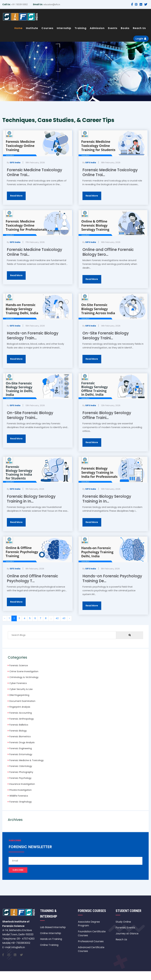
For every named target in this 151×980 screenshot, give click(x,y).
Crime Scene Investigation (24, 671)
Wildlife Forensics (19, 796)
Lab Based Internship (53, 927)
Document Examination (22, 701)
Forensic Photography (21, 772)
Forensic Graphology (21, 802)
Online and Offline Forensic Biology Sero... (108, 252)
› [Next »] (69, 618)
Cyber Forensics (18, 683)
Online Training (49, 945)
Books (125, 28)
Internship (64, 28)
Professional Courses (91, 941)
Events (113, 28)
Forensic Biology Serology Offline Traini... (107, 415)
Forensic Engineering (21, 748)
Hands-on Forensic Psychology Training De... (112, 578)
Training (81, 28)
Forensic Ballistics (19, 725)
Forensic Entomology (21, 754)
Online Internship (51, 933)
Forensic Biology (18, 731)
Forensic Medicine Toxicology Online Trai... (35, 172)
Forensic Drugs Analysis (22, 742)
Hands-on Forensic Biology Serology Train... (33, 336)
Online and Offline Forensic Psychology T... (32, 578)
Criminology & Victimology (24, 677)
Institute (32, 28)
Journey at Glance (127, 934)
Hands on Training (51, 939)
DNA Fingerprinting (19, 695)
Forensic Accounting (21, 713)
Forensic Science (19, 665)
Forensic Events (125, 928)
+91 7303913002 (19, 4)
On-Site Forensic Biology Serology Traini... (106, 336)
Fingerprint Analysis (20, 707)
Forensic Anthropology (22, 719)
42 (57, 618)
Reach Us (139, 28)
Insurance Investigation (22, 784)
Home (18, 28)
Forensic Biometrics (20, 736)
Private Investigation (20, 790)
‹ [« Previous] (5, 618)
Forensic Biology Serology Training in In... (31, 499)
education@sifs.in (52, 4)
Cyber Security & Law (21, 689)
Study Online (123, 922)
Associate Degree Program (89, 924)
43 (64, 618)
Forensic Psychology (20, 778)
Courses (47, 28)
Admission (97, 28)
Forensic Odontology (21, 766)
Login (141, 39)
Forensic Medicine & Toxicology (27, 760)
